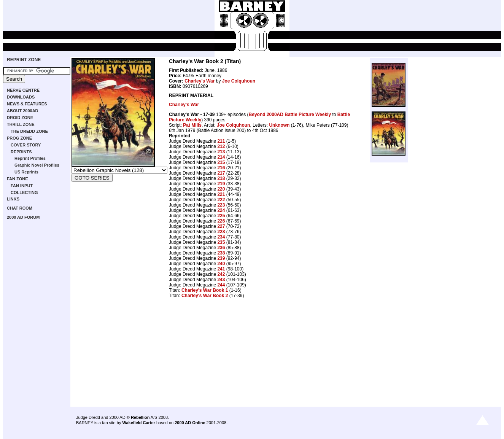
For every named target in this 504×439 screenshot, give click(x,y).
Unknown (279, 125)
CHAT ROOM (20, 208)
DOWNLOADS (21, 97)
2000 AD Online (190, 423)
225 (221, 216)
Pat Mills (192, 125)
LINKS (13, 199)
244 (221, 285)
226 (221, 221)
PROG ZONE (19, 138)
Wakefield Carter (138, 423)
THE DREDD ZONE (29, 131)
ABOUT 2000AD (23, 111)
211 (221, 141)
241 (221, 269)
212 (221, 146)
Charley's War (200, 81)
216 (221, 168)
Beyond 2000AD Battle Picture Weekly (290, 115)
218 (221, 178)
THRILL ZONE (21, 124)
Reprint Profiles (30, 158)
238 (221, 253)
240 (221, 264)
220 (221, 189)
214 (221, 157)
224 (221, 210)
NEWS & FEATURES (27, 104)
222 (221, 200)
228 (221, 232)
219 (221, 184)
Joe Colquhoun (239, 81)
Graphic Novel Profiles (37, 165)
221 (221, 194)
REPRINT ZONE (24, 60)
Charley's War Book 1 (205, 290)
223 (221, 205)
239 (221, 258)
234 (221, 237)
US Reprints (26, 172)
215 (221, 162)
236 (221, 248)
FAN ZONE (17, 179)
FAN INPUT (22, 186)
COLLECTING (24, 192)
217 (221, 173)
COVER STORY (26, 145)
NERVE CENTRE (23, 90)
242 (221, 274)
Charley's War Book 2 (205, 296)
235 (221, 242)
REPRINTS (21, 152)
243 (221, 280)
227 (221, 226)
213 (221, 152)
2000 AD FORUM (23, 217)
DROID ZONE (20, 118)
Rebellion (140, 417)
